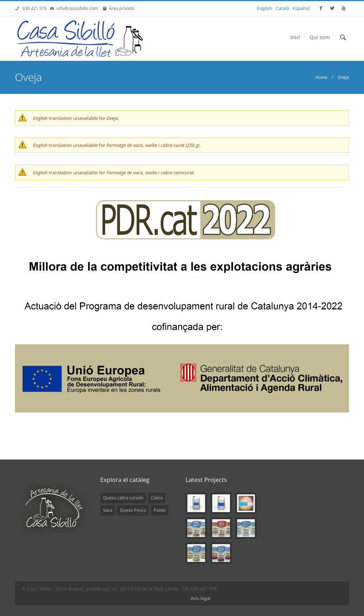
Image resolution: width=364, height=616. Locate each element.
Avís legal (200, 598)
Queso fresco (133, 510)
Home (321, 77)
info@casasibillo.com (79, 8)
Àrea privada (120, 8)
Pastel (160, 510)
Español (301, 8)
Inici (295, 37)
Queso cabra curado (123, 498)
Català (283, 8)
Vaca (108, 510)
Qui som (320, 37)
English (265, 8)
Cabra (157, 498)
